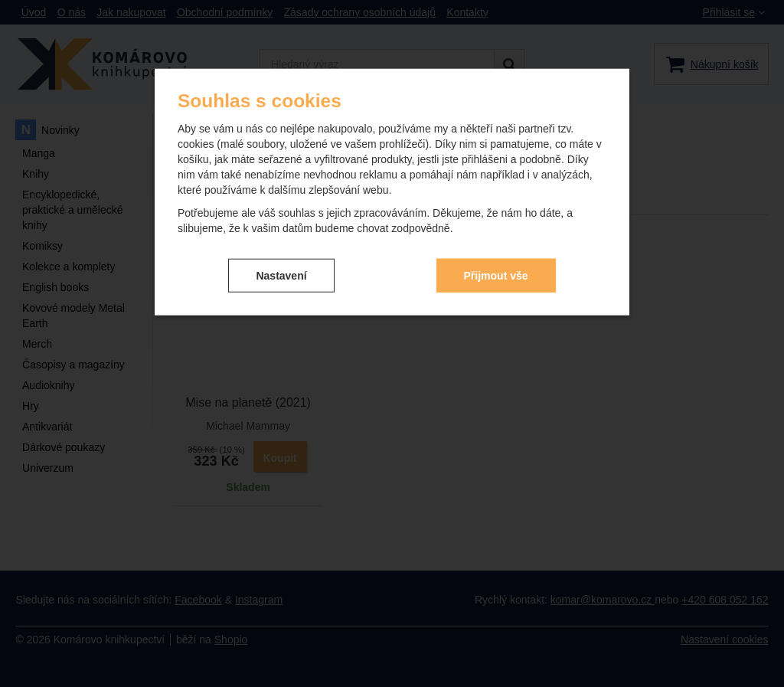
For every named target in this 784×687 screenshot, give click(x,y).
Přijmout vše (496, 275)
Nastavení (281, 275)
